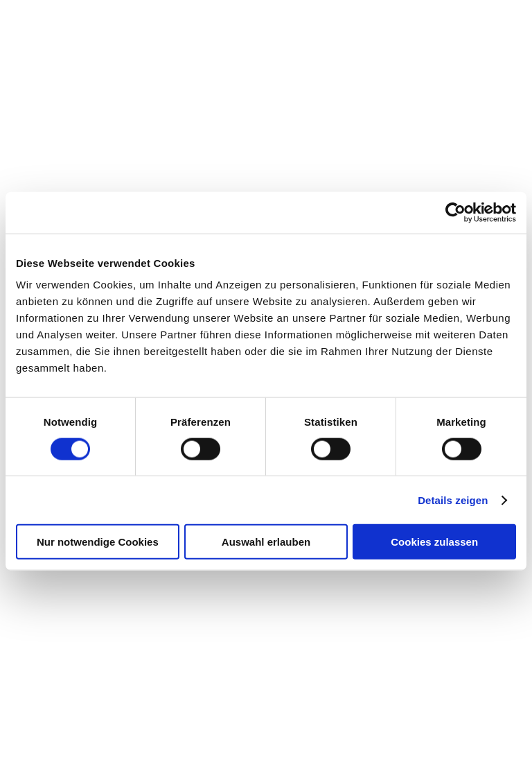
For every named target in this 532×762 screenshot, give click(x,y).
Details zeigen (453, 500)
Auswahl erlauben (266, 542)
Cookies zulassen (434, 542)
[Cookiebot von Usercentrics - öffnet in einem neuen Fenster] (455, 212)
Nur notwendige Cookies (98, 542)
